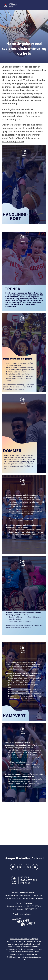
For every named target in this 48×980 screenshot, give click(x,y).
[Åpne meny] (43, 5)
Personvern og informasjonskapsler (24, 939)
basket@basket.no (27, 914)
